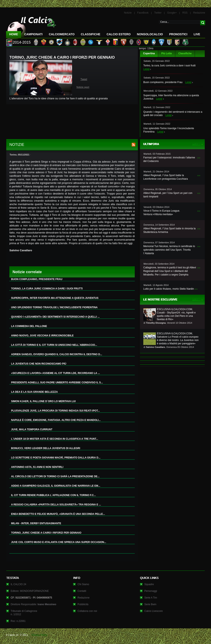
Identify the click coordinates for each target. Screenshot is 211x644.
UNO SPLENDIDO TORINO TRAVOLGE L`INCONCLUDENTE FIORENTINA (54, 307)
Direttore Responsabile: (33, 604)
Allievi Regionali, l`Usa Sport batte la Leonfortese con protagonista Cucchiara (166, 177)
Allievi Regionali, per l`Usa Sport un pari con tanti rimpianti (168, 195)
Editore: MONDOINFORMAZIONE (30, 591)
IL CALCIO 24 (18, 584)
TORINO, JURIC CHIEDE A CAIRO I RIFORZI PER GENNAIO (46, 533)
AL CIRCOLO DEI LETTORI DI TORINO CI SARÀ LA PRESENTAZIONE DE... (55, 476)
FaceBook (143, 13)
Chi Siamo (83, 584)
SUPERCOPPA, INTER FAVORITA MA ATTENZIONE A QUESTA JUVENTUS (55, 298)
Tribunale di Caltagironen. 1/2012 (24, 613)
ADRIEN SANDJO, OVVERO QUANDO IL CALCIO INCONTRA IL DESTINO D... (57, 354)
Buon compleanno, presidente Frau (163, 82)
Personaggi (151, 591)
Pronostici (178, 34)
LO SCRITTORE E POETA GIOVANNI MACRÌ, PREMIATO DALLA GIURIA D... (56, 458)
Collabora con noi (87, 611)
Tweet (84, 79)
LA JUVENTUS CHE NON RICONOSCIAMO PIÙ (39, 364)
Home (14, 34)
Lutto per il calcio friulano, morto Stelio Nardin (169, 289)
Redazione (199, 13)
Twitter (158, 13)
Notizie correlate (27, 272)
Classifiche (185, 53)
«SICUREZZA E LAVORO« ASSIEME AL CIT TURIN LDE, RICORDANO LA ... (55, 373)
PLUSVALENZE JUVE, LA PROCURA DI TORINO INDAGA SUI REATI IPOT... (55, 411)
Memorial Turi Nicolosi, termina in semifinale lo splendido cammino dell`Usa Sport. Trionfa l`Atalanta (169, 250)
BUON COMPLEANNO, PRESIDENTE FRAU (37, 279)
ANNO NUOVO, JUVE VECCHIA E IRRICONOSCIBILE (42, 336)
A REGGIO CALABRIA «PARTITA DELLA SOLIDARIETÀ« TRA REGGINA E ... (56, 505)
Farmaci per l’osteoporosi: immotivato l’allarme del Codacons (169, 159)
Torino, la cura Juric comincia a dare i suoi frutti (169, 66)
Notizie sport (83, 87)
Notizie (128, 13)
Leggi (146, 69)
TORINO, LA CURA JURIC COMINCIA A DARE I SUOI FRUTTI (47, 289)
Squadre (149, 584)
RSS (185, 13)
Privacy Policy (39, 635)
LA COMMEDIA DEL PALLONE (29, 326)
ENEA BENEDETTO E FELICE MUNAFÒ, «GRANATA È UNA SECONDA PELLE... (58, 514)
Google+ (172, 13)
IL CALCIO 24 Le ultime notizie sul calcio (31, 26)
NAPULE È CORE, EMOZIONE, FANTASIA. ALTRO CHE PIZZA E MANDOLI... (56, 420)
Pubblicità (83, 604)
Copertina (149, 53)
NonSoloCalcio (150, 34)
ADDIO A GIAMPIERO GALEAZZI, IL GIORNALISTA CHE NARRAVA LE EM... (56, 486)
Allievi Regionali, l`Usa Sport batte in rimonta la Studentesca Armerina (169, 230)
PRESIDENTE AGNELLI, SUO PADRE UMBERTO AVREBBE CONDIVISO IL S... (57, 383)
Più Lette (167, 53)
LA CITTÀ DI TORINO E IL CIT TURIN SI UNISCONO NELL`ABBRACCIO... (54, 345)
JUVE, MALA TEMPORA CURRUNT (32, 429)
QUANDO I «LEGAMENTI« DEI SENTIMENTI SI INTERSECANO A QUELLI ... (55, 317)
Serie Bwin (150, 604)
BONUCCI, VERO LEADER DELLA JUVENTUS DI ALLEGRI (46, 448)
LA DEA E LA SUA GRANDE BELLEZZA (34, 392)
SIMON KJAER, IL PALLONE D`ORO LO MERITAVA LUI (43, 401)
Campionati (33, 34)
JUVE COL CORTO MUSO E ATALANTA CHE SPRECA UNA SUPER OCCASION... (59, 542)
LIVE (197, 34)
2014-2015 (22, 42)
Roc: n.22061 (18, 621)
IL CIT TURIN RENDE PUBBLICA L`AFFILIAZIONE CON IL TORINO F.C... (53, 495)
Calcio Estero (119, 34)
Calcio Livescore (154, 611)
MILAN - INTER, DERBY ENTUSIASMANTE (36, 523)
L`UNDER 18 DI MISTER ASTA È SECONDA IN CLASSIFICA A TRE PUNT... (55, 439)
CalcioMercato (62, 34)
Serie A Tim (151, 598)
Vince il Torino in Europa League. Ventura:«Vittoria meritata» (162, 213)
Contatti (82, 591)
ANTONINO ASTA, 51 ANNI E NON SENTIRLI (37, 467)
